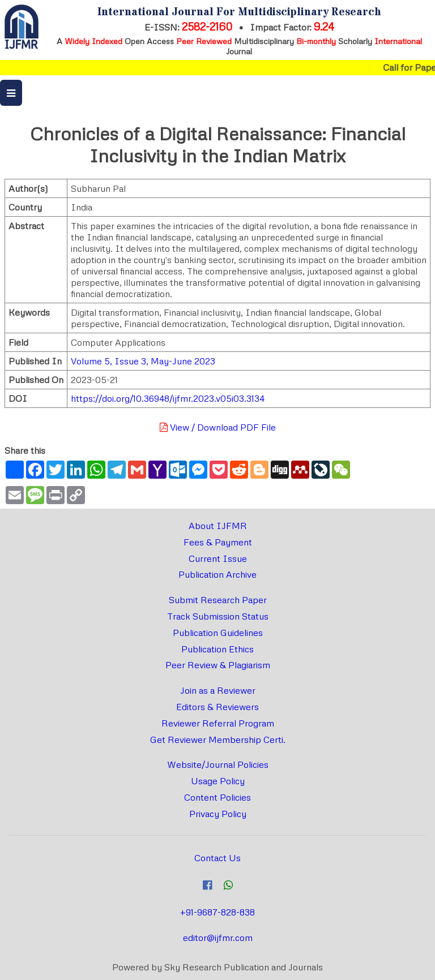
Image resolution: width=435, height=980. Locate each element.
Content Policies (217, 797)
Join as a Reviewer (218, 690)
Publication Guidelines (218, 633)
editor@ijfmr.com (218, 938)
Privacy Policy (218, 814)
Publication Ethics (217, 649)
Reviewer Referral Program (218, 723)
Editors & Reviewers (217, 707)
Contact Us (217, 858)
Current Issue (218, 558)
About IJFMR (218, 526)
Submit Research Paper (218, 600)
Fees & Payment (218, 542)
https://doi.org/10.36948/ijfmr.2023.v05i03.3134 (168, 398)
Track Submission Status (218, 616)
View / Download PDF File (218, 427)
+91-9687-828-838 (217, 912)
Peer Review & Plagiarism (218, 665)
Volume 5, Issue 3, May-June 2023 (143, 361)
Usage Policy (218, 781)
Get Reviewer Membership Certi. (218, 740)
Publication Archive (217, 574)
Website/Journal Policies (218, 764)
